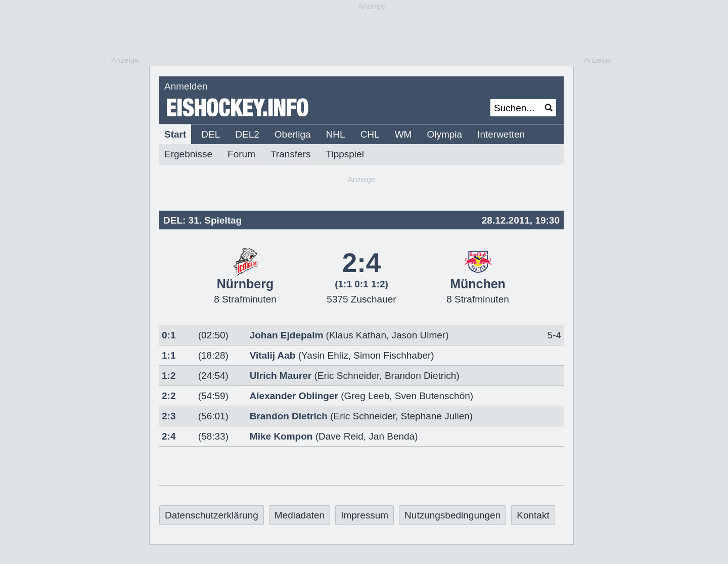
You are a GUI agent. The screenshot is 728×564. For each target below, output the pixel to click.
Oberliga (293, 134)
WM (403, 134)
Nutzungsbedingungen (452, 515)
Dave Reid (341, 436)
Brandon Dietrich (421, 376)
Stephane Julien (435, 416)
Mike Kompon (281, 436)
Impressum (365, 515)
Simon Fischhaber (392, 355)
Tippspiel (345, 154)
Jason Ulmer (419, 335)
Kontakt (533, 515)
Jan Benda (392, 436)
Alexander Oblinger (294, 396)
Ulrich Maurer (281, 376)
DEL (211, 134)
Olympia (444, 134)
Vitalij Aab (273, 355)
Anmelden (186, 86)
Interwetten (501, 134)
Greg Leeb (367, 396)
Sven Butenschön (433, 396)
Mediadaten (300, 515)
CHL (370, 134)
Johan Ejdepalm (287, 335)
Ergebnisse (188, 154)
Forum (241, 154)
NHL (336, 134)
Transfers (291, 154)
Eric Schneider (349, 376)
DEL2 (247, 134)
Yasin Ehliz (325, 355)
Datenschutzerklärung (212, 515)
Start (175, 134)
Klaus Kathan (358, 335)
